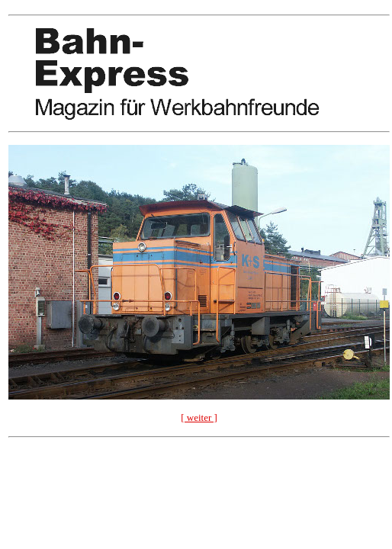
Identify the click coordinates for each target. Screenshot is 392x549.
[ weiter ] (199, 417)
